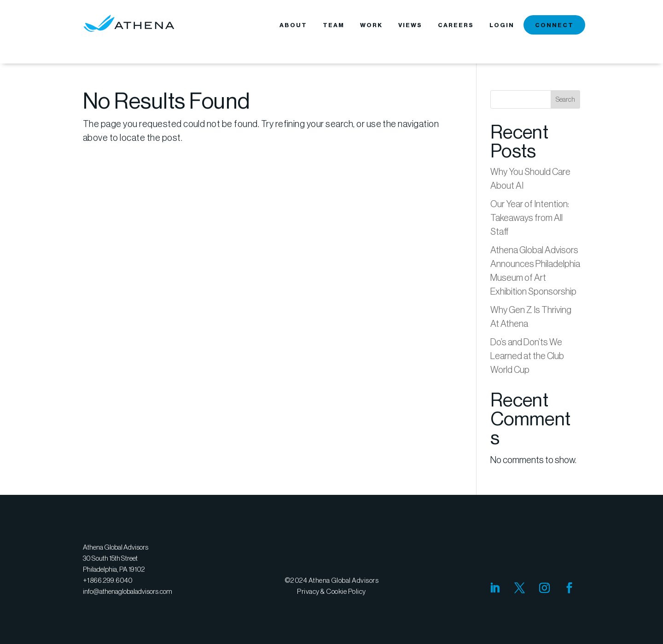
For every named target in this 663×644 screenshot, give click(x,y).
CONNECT (554, 25)
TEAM (334, 25)
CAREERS (456, 25)
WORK (371, 25)
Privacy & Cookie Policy (331, 591)
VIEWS (410, 25)
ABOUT (293, 25)
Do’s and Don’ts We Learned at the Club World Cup (527, 356)
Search (565, 99)
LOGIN (502, 25)
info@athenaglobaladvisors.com (128, 591)
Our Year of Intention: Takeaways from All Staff (530, 218)
